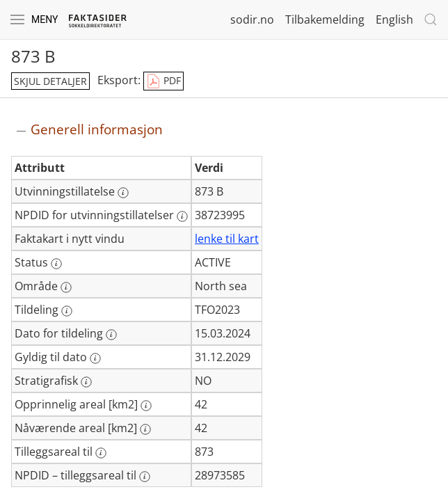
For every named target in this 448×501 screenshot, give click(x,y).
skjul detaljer (50, 81)
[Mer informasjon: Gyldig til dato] (95, 358)
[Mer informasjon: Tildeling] (67, 311)
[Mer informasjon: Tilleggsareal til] (101, 453)
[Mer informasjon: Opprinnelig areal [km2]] (146, 406)
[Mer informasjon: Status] (56, 264)
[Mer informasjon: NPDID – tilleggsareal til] (145, 477)
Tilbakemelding (325, 19)
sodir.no (252, 19)
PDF (163, 81)
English (394, 19)
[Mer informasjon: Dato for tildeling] (111, 335)
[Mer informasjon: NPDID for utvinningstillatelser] (182, 216)
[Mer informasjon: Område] (66, 287)
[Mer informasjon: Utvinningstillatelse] (123, 193)
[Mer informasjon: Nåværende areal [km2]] (145, 429)
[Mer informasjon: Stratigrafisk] (86, 382)
